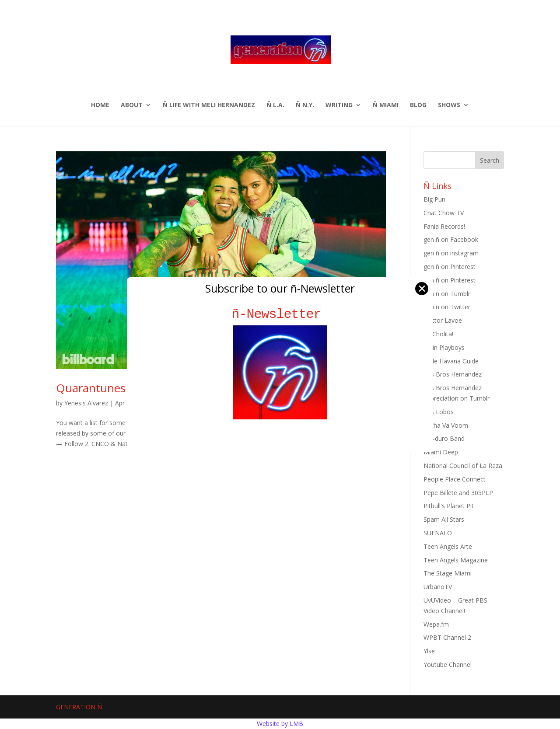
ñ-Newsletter (280, 314)
